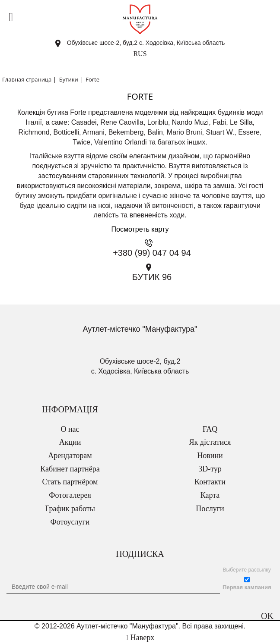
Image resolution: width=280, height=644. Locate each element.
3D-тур (210, 469)
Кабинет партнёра (70, 469)
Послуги (210, 509)
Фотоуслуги (70, 522)
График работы (70, 509)
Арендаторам (70, 456)
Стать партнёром (70, 482)
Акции (70, 442)
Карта (210, 495)
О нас (70, 429)
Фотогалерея (70, 495)
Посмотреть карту (140, 229)
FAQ (210, 429)
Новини (210, 456)
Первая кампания (247, 587)
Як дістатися (210, 442)
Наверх (140, 638)
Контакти (210, 482)
